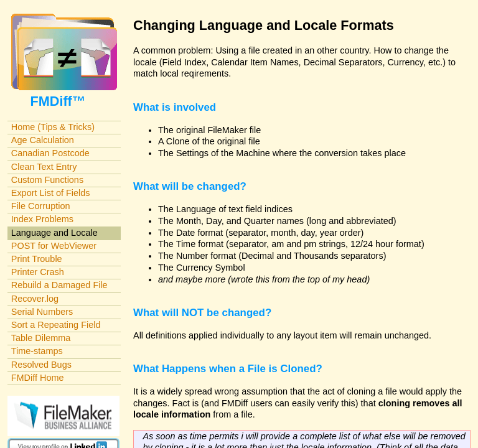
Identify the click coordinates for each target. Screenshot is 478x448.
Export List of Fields (51, 193)
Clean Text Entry (44, 167)
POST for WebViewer (54, 246)
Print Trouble (37, 259)
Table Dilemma (41, 338)
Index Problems (42, 219)
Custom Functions (47, 180)
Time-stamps (37, 351)
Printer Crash (38, 272)
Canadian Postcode (50, 153)
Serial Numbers (42, 312)
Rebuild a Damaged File (59, 285)
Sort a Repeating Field (56, 325)
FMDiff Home (38, 378)
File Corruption (41, 206)
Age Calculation (43, 140)
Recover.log (35, 299)
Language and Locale (54, 233)
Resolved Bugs (41, 365)
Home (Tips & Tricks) (53, 127)
